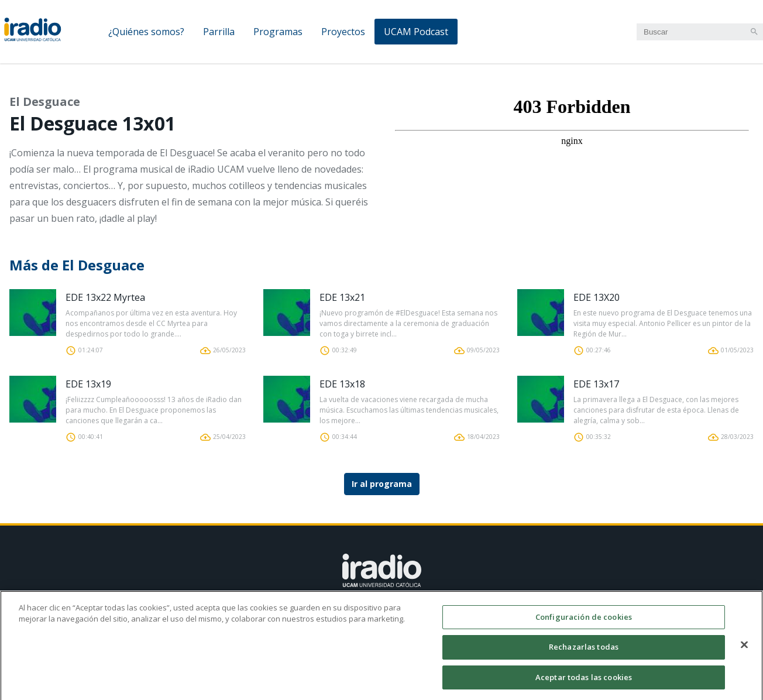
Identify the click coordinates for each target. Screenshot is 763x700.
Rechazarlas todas (584, 651)
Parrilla (219, 32)
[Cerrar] (744, 649)
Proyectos (343, 32)
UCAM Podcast (416, 32)
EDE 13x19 (88, 384)
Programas (278, 32)
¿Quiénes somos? (146, 32)
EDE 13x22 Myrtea (105, 297)
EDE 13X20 (597, 297)
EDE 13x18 (342, 384)
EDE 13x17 (596, 384)
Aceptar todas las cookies (584, 682)
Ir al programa (382, 484)
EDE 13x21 (342, 297)
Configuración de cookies (584, 622)
